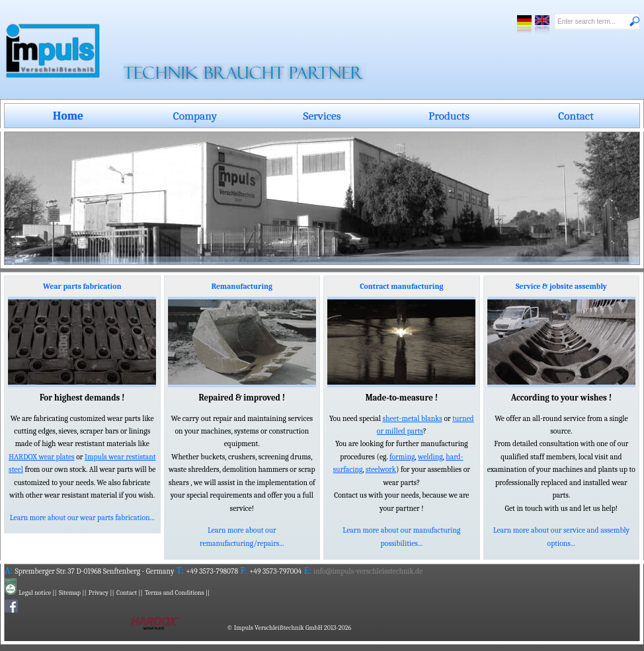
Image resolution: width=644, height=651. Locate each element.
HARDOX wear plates (42, 457)
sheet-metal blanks (412, 419)
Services (322, 116)
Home (68, 116)
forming (402, 457)
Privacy (99, 593)
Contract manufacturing (401, 287)
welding (430, 457)
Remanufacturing (242, 287)
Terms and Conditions (175, 593)
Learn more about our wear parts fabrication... (82, 518)
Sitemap (70, 593)
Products (449, 116)
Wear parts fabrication (82, 287)
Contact (576, 116)
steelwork (381, 470)
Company (195, 116)
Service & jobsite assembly (561, 287)
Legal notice (35, 593)
